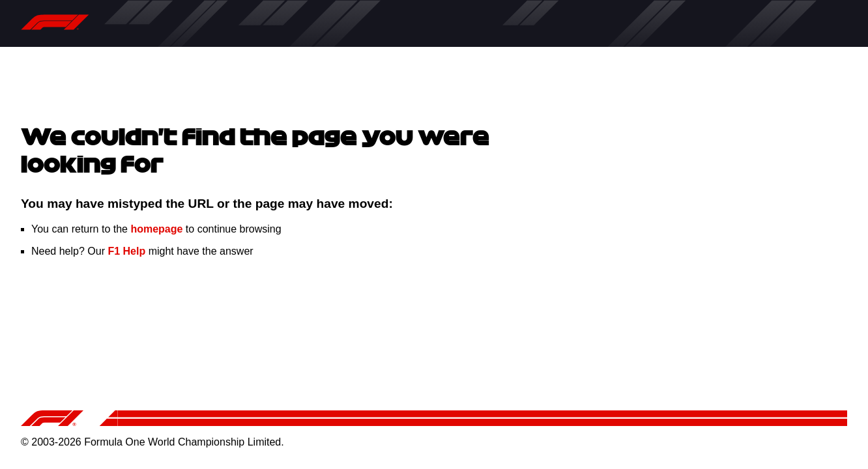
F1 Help (126, 251)
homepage (156, 229)
